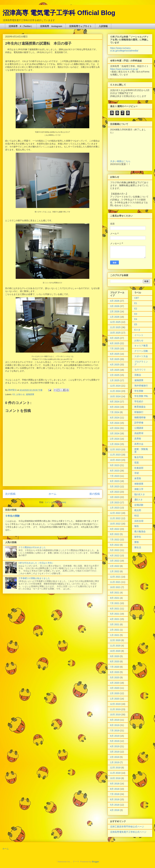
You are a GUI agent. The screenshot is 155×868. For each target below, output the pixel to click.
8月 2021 (115, 598)
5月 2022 (115, 550)
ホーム (52, 494)
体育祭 (138, 478)
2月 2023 (115, 502)
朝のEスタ (140, 494)
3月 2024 (115, 433)
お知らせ (21, 394)
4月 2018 (115, 810)
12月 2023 (115, 449)
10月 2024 (115, 396)
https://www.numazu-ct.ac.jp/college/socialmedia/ (124, 49)
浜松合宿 (139, 521)
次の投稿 (10, 494)
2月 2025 (115, 375)
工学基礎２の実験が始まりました (34, 578)
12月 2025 (115, 322)
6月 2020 (115, 672)
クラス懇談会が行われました (32, 547)
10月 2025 (115, 333)
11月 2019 (115, 709)
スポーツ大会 (141, 356)
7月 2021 (115, 603)
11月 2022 (115, 518)
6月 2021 (115, 609)
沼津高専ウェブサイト (80, 26)
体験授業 (139, 484)
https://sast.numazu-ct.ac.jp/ (124, 69)
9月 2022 (115, 529)
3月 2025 (115, 370)
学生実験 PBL (141, 396)
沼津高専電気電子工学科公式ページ (128, 832)
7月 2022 (115, 540)
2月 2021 (115, 630)
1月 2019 (115, 762)
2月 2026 (115, 311)
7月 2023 (115, 476)
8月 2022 (115, 534)
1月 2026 (115, 317)
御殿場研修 (140, 417)
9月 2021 (115, 593)
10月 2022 (115, 524)
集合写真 (139, 457)
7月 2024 (115, 412)
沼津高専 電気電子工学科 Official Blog (59, 13)
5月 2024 (115, 423)
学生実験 (139, 391)
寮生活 (138, 547)
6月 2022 (115, 545)
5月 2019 (115, 741)
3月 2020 (115, 688)
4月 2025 (115, 365)
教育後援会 (140, 407)
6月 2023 (115, 481)
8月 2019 (115, 725)
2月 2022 (115, 566)
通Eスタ (138, 500)
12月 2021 (115, 577)
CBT (137, 298)
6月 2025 (115, 354)
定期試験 (139, 505)
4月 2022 (115, 556)
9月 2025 (115, 338)
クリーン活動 (141, 351)
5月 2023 (115, 486)
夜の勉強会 (140, 531)
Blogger (95, 862)
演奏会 (138, 375)
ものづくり (140, 370)
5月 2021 (115, 614)
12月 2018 (115, 768)
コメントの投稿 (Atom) (55, 502)
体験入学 (139, 489)
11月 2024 (115, 391)
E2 (14, 394)
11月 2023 (115, 455)
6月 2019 (115, 736)
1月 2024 (115, 444)
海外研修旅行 (141, 386)
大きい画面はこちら (120, 161)
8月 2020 (115, 661)
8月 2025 (115, 343)
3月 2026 (115, 306)
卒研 (137, 473)
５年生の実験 (12, 516)
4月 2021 (115, 619)
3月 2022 (115, 561)
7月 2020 (115, 667)
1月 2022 (115, 571)
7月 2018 (115, 794)
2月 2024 (115, 439)
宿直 (137, 463)
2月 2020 (115, 693)
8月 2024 (115, 407)
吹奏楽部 (139, 468)
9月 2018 (115, 784)
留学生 (138, 537)
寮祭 (137, 542)
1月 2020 (115, 699)
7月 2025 (115, 349)
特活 (137, 516)
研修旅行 (139, 412)
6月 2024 (115, 418)
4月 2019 (115, 746)
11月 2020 (115, 646)
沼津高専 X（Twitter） (21, 26)
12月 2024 (115, 386)
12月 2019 (115, 704)
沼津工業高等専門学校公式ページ (127, 827)
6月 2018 (115, 799)
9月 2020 (115, 656)
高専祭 (138, 439)
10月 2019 (115, 715)
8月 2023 (115, 471)
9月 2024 (115, 402)
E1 (136, 303)
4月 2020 (115, 683)
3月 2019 (115, 752)
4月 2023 (115, 492)
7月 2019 (115, 731)
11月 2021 (115, 582)
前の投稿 (95, 494)
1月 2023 (115, 508)
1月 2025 (115, 380)
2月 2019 (115, 757)
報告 (137, 526)
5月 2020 (115, 677)
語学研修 (139, 423)
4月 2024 (115, 428)
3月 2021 (115, 624)
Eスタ (137, 330)
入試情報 (103, 26)
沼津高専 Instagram (51, 26)
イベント (139, 335)
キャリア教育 (141, 346)
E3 (136, 314)
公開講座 (139, 428)
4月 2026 (115, 301)
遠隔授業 (30, 394)
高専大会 (139, 444)
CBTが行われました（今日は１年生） (36, 563)
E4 (136, 319)
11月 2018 (115, 773)
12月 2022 (115, 513)
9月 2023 (115, 465)
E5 (136, 324)
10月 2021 (115, 587)
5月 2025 (115, 359)
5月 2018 (115, 805)
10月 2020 (115, 651)
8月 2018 (115, 789)
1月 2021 (115, 635)
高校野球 (139, 433)
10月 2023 (115, 460)
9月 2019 (115, 720)
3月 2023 (115, 497)
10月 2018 (115, 778)
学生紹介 (139, 401)
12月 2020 (115, 640)
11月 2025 (115, 327)
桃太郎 (138, 510)
